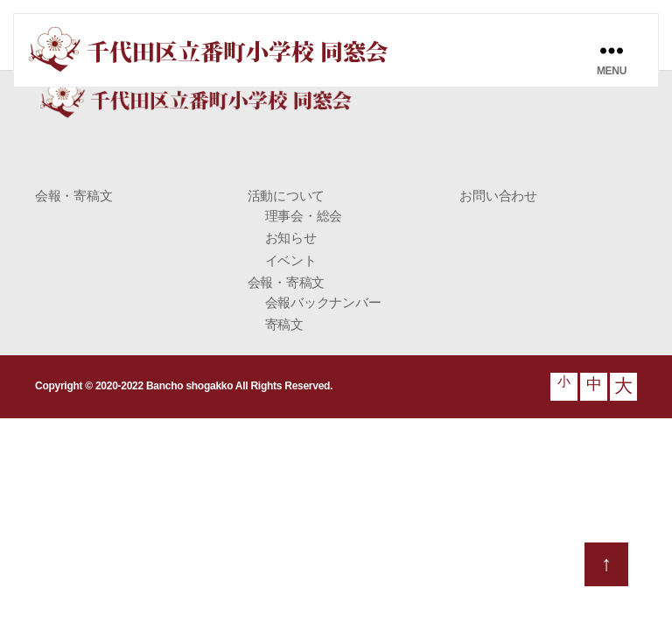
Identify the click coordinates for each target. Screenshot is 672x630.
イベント (291, 260)
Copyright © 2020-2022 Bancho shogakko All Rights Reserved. (184, 386)
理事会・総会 (304, 216)
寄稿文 (284, 324)
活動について (286, 196)
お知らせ (291, 238)
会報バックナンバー (323, 302)
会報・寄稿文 (73, 196)
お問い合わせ (498, 196)
